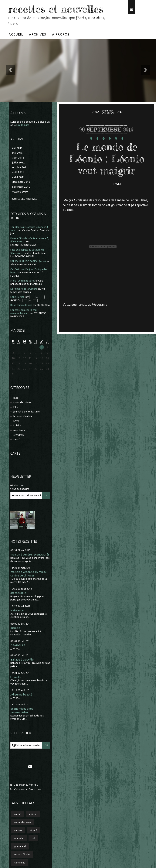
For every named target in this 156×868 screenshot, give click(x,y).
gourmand (20, 846)
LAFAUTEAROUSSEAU (23, 245)
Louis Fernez (17, 297)
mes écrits (19, 430)
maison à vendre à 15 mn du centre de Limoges (28, 574)
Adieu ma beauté (21, 694)
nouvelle (19, 838)
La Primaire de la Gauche (24, 289)
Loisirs (17, 425)
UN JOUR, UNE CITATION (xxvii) (28, 261)
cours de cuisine (22, 402)
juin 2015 (17, 148)
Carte (15, 453)
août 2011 (18, 172)
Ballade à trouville (22, 660)
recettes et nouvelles (56, 9)
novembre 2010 (21, 187)
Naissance (17, 610)
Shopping (19, 435)
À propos (61, 34)
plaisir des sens (23, 822)
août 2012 (18, 158)
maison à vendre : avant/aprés (30, 554)
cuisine (18, 830)
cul (33, 838)
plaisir (18, 814)
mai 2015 (18, 153)
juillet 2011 (19, 177)
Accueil (16, 34)
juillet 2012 (19, 163)
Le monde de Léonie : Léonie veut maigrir (107, 159)
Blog (16, 398)
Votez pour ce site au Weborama (85, 305)
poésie (33, 814)
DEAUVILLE (18, 645)
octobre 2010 (20, 192)
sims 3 (17, 439)
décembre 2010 (21, 182)
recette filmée (22, 854)
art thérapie (18, 593)
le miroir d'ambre (23, 416)
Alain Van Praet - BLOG (23, 264)
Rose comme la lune (21, 305)
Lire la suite (23, 125)
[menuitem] (16, 34)
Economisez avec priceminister (22, 710)
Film (16, 407)
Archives (38, 34)
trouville (16, 677)
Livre (16, 421)
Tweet (117, 184)
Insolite (15, 628)
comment (20, 863)
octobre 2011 (20, 167)
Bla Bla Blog (43, 305)
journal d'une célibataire (27, 412)
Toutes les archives (24, 199)
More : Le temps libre (22, 281)
